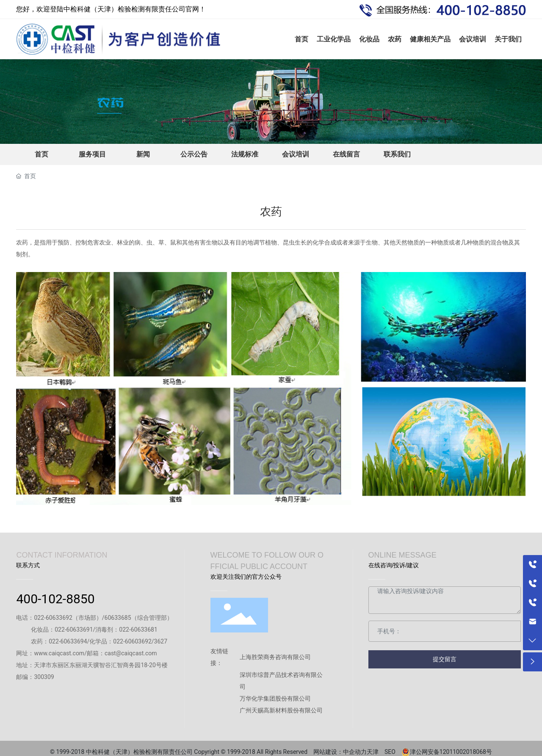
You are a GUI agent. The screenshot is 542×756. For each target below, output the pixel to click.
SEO (393, 752)
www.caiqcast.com (59, 653)
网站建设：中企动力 (340, 752)
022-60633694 (68, 641)
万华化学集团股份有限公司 (275, 698)
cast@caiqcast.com (131, 653)
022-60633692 (53, 618)
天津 (376, 752)
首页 (41, 154)
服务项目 (92, 154)
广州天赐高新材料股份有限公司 (281, 710)
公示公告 (194, 154)
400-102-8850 (55, 599)
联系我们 (397, 154)
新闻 (143, 154)
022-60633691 (74, 630)
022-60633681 (138, 630)
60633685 (118, 618)
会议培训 (296, 154)
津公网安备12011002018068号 (451, 752)
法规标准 (245, 154)
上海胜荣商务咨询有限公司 (275, 657)
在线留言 (346, 154)
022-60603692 (132, 641)
